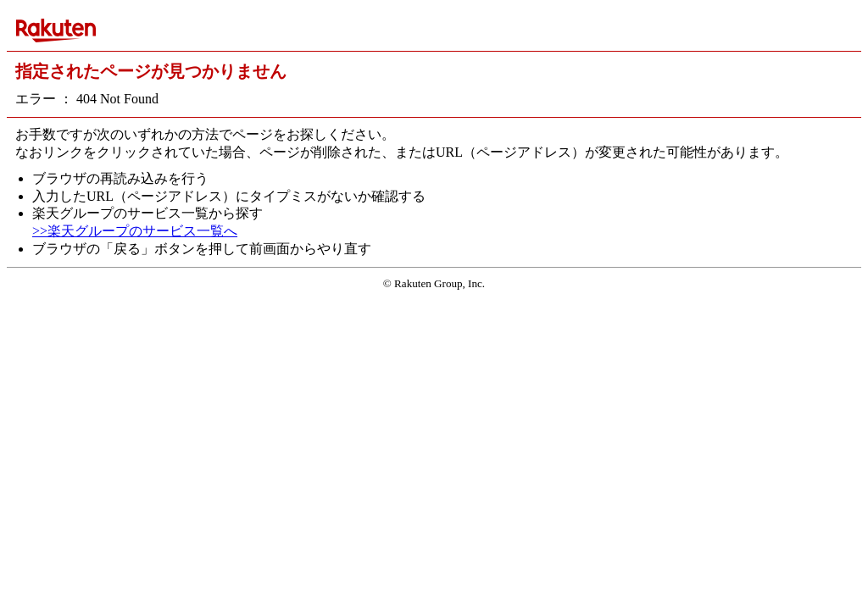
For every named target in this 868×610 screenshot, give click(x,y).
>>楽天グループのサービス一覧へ (135, 231)
